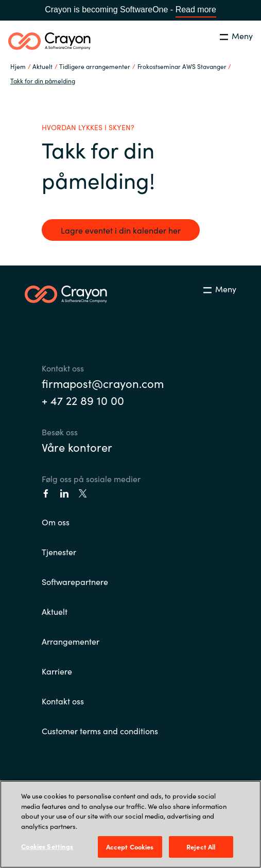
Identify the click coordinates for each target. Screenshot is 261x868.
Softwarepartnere (75, 581)
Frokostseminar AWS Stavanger (182, 66)
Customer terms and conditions (100, 731)
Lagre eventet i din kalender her (121, 230)
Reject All (201, 847)
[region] (130, 824)
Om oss (56, 522)
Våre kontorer (77, 447)
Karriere (57, 671)
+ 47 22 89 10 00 (83, 400)
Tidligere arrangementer (95, 66)
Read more (196, 10)
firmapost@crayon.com (103, 383)
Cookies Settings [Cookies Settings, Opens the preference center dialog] (47, 846)
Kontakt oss (63, 701)
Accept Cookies (130, 847)
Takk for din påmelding (43, 81)
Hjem (18, 66)
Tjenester (59, 552)
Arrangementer (71, 641)
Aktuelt (55, 611)
